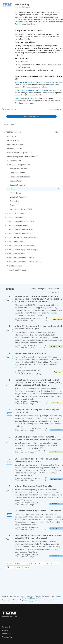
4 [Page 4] (32, 564)
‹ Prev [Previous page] (17, 564)
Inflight (32, 320)
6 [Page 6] (40, 564)
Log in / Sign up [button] (54, 109)
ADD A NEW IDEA (31, 116)
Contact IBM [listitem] (7, 627)
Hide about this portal (23, 7)
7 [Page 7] (44, 564)
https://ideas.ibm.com (43, 90)
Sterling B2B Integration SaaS (28, 319)
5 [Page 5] (36, 564)
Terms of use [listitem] (7, 634)
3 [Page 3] (28, 564)
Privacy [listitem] (5, 630)
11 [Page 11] (8, 567)
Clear (57, 132)
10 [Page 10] (56, 564)
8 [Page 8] (48, 564)
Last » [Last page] (26, 567)
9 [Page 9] (52, 564)
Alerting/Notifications (29, 374)
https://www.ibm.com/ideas (52, 82)
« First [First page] (10, 564)
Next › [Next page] (19, 567)
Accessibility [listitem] (7, 637)
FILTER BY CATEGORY (13, 132)
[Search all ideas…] (18, 109)
